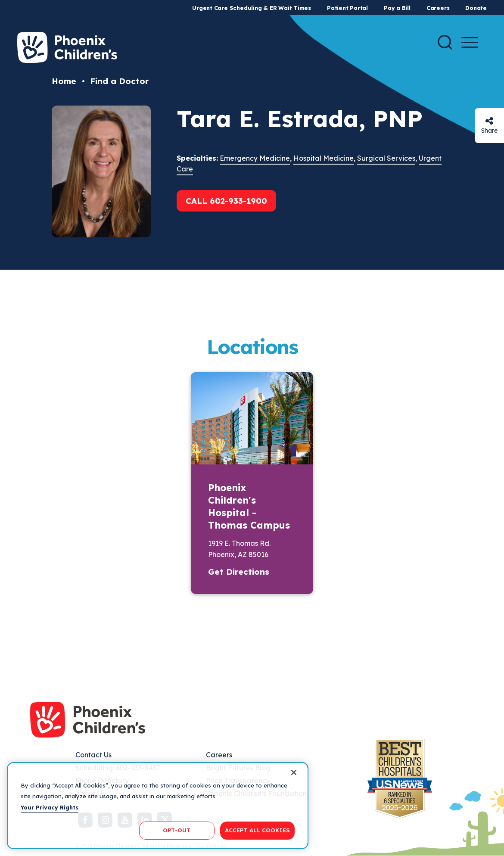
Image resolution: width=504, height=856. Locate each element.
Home (64, 81)
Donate (476, 8)
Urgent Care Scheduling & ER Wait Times (252, 8)
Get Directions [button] (239, 572)
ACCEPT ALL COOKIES (257, 830)
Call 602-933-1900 (226, 201)
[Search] (445, 42)
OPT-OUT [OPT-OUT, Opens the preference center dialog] (177, 830)
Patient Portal (347, 8)
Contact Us (93, 755)
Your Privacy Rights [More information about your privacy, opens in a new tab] (50, 807)
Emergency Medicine (255, 158)
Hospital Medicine (324, 158)
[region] (158, 806)
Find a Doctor (119, 81)
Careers (438, 8)
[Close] (294, 772)
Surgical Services (386, 158)
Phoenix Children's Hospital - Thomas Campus (249, 506)
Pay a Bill (397, 8)
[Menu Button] (470, 42)
